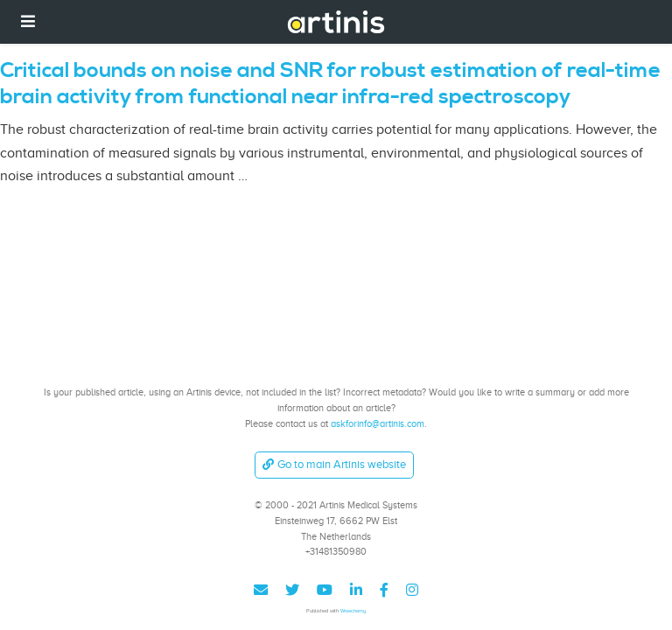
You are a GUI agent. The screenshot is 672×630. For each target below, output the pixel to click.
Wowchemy (353, 610)
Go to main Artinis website (334, 464)
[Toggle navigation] (28, 21)
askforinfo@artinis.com (378, 423)
